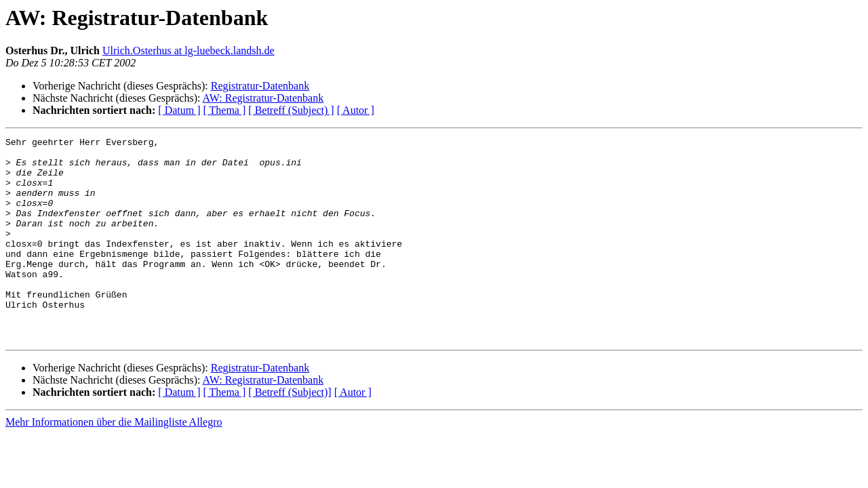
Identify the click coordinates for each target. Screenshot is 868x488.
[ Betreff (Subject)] (290, 433)
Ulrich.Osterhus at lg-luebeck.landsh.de (189, 50)
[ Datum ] (179, 110)
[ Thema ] (225, 110)
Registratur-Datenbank (260, 86)
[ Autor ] (356, 110)
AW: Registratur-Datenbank (263, 98)
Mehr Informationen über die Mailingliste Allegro (114, 463)
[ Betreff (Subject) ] (291, 110)
